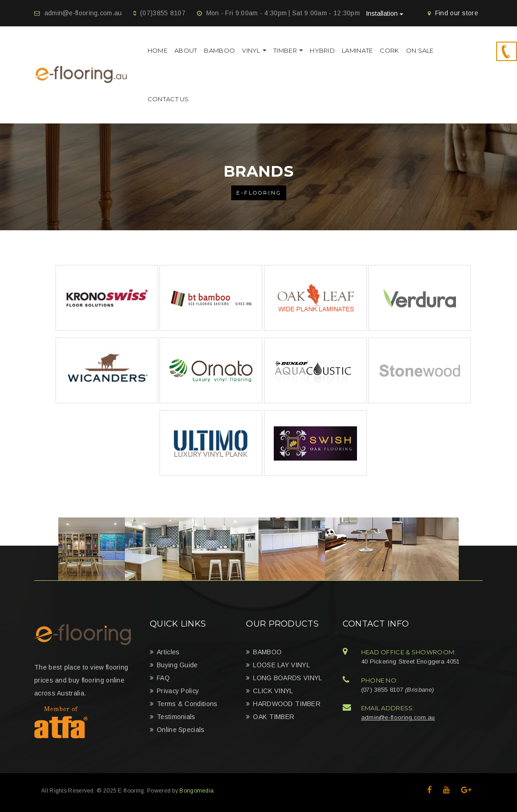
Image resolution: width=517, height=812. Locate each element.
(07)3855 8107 (163, 13)
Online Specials (181, 730)
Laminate (357, 50)
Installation (385, 13)
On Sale (420, 50)
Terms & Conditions (187, 704)
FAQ (163, 678)
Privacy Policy (178, 691)
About (186, 50)
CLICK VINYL (273, 691)
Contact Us (168, 99)
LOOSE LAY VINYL (281, 665)
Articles (168, 652)
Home (157, 50)
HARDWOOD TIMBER (287, 704)
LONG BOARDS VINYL (287, 678)
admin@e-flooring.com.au (83, 13)
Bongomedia (197, 791)
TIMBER (288, 50)
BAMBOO (219, 50)
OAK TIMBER (274, 717)
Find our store (457, 13)
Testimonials (176, 717)
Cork (389, 50)
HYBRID (322, 50)
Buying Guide (177, 665)
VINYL (254, 50)
